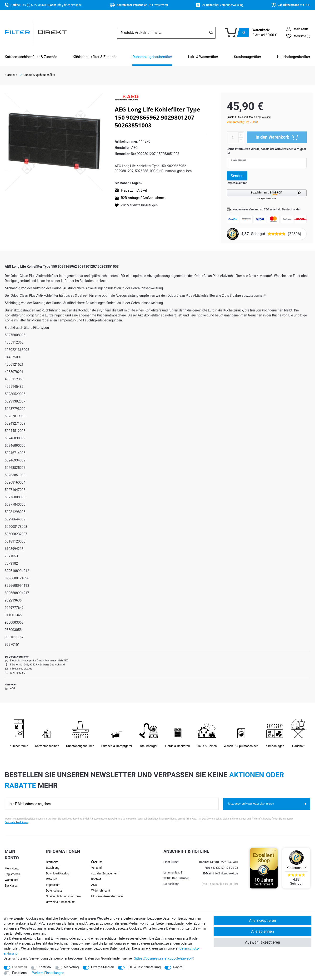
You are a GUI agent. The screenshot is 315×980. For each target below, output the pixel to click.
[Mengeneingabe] (228, 133)
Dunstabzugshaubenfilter (152, 57)
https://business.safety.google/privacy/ (164, 958)
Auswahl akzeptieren (262, 942)
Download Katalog (57, 864)
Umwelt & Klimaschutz (60, 893)
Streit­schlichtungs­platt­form (63, 887)
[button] (264, 186)
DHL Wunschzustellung (144, 967)
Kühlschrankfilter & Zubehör (95, 57)
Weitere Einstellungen (48, 973)
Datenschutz (54, 882)
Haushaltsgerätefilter (294, 57)
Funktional (20, 973)
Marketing (71, 967)
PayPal (178, 967)
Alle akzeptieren (262, 920)
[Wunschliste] (298, 36)
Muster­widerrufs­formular (107, 887)
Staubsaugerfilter (248, 57)
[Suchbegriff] (162, 33)
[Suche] (211, 33)
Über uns (97, 853)
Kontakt (96, 870)
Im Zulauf (237, 117)
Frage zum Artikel (134, 190)
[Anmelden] (297, 29)
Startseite (52, 853)
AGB (94, 876)
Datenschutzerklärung (17, 813)
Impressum (53, 876)
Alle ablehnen (263, 931)
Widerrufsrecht (101, 882)
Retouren (52, 870)
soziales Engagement (105, 864)
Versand (262, 112)
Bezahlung (53, 859)
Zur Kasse (11, 877)
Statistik (45, 967)
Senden (232, 167)
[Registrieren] (16, 865)
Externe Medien (103, 967)
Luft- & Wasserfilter (203, 57)
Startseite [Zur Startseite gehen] (11, 75)
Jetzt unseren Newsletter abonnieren (267, 795)
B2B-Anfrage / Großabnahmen (143, 198)
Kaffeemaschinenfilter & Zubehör (31, 57)
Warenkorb (12, 871)
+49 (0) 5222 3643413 (36, 5)
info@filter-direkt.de (69, 5)
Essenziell (20, 967)
